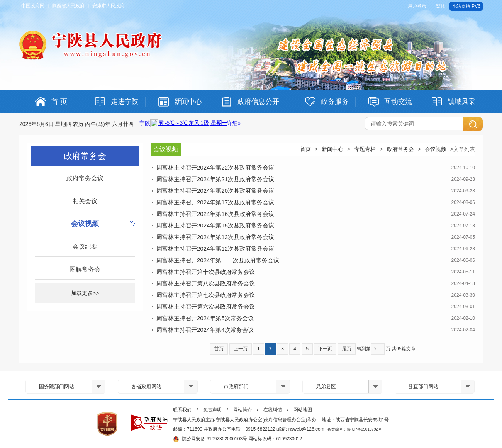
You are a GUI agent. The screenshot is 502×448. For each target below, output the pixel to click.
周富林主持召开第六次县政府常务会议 (206, 306)
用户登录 (417, 6)
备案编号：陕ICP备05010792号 (355, 429)
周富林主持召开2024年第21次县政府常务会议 (215, 179)
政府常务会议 (85, 178)
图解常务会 (85, 269)
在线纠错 (273, 410)
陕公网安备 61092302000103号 (210, 439)
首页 (305, 149)
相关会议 (85, 201)
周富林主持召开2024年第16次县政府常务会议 (215, 214)
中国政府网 (33, 6)
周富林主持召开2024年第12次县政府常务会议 (215, 249)
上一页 (241, 349)
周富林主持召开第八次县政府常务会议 (206, 283)
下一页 (325, 349)
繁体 (441, 6)
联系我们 (182, 410)
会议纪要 (85, 247)
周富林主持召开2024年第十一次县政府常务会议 (218, 260)
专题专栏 (365, 149)
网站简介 (243, 410)
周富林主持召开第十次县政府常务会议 (206, 272)
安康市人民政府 (109, 6)
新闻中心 (332, 149)
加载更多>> (85, 293)
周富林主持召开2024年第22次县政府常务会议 (215, 167)
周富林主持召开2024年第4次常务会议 (205, 330)
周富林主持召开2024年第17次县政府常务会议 (215, 202)
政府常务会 (400, 149)
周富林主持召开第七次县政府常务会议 (206, 295)
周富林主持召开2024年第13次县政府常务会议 (215, 237)
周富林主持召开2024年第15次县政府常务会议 (215, 225)
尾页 (347, 349)
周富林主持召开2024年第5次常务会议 (205, 318)
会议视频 (85, 224)
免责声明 (212, 410)
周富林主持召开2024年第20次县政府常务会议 (215, 191)
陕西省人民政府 (68, 6)
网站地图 (303, 410)
